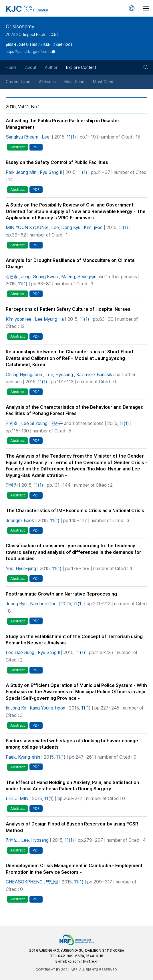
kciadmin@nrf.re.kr (83, 961)
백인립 (52, 882)
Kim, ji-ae (93, 228)
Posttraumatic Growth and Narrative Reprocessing (61, 594)
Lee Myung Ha (49, 319)
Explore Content (81, 67)
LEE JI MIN (17, 798)
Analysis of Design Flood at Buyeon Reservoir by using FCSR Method (72, 827)
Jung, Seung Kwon (39, 277)
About (31, 67)
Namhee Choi (44, 604)
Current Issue (18, 82)
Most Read (74, 82)
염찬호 (12, 423)
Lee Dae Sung (20, 653)
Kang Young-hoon (47, 708)
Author (51, 67)
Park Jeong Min (21, 172)
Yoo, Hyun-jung (21, 569)
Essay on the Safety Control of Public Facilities (57, 162)
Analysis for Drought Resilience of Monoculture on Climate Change (70, 263)
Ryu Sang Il (51, 172)
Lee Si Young (34, 423)
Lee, (46, 137)
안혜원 (12, 485)
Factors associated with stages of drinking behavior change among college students (72, 744)
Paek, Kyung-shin (23, 757)
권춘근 (57, 423)
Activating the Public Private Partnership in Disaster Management (63, 124)
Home (11, 67)
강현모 (12, 840)
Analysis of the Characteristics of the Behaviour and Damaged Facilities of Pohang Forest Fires (75, 410)
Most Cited (103, 82)
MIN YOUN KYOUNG (27, 228)
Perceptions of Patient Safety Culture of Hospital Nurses (68, 309)
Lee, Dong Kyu (66, 228)
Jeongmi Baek (20, 521)
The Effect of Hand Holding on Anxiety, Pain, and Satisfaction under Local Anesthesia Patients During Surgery (72, 786)
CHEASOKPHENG (24, 882)
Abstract (18, 147)
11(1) (71, 137)
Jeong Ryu (16, 604)
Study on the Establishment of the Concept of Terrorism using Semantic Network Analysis (74, 640)
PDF (36, 147)
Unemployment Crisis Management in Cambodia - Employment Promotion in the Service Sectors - (74, 869)
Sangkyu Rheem (22, 137)
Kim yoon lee (19, 319)
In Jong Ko (16, 708)
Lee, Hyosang (59, 375)
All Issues (47, 82)
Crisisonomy (20, 26)
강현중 (12, 277)
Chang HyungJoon (24, 375)
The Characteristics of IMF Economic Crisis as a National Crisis (75, 511)
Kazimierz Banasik (94, 375)
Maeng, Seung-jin (79, 277)
